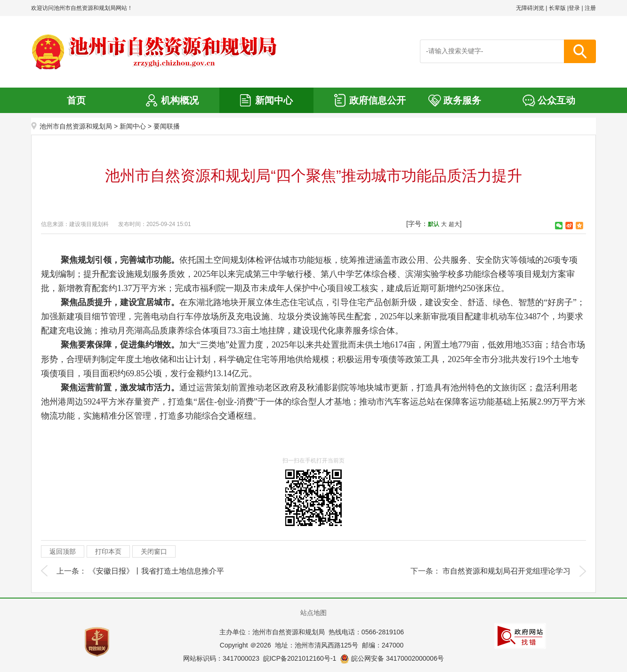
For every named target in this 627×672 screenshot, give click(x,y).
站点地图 (313, 613)
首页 (76, 100)
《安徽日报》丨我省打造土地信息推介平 (156, 571)
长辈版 (557, 8)
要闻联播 (167, 126)
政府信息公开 (378, 100)
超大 (454, 224)
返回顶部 (63, 551)
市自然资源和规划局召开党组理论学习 (506, 571)
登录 (574, 8)
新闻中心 (274, 100)
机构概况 (180, 100)
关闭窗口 (154, 551)
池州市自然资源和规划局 (76, 126)
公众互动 (556, 100)
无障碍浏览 (530, 8)
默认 (434, 224)
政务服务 (462, 100)
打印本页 (108, 551)
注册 (590, 8)
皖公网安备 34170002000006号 (392, 658)
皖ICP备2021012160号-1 (300, 658)
